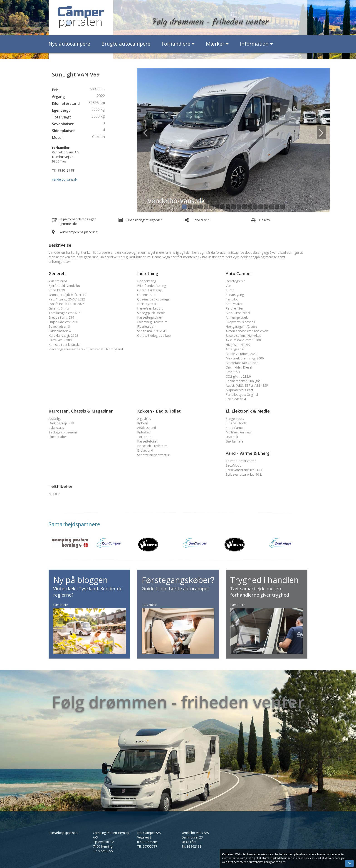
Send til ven (201, 220)
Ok (349, 863)
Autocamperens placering (79, 232)
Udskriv (265, 220)
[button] (152, 140)
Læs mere (61, 605)
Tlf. (103, 851)
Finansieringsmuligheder (144, 220)
